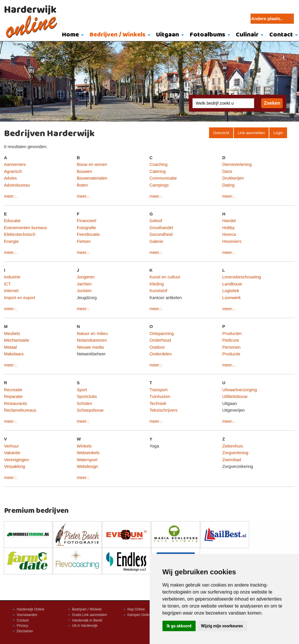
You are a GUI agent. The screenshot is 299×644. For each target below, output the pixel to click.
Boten (82, 185)
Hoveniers (232, 241)
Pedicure (231, 340)
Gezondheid (161, 234)
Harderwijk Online (31, 609)
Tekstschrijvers (164, 410)
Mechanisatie (17, 340)
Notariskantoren (92, 340)
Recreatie (13, 390)
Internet (11, 291)
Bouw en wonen (92, 164)
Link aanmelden (251, 133)
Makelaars (14, 354)
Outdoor (157, 347)
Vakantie (12, 453)
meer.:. (11, 196)
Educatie (12, 221)
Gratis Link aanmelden (90, 615)
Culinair (247, 35)
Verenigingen (17, 460)
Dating (228, 185)
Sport (82, 390)
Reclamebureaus (20, 410)
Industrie (12, 277)
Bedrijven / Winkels (118, 35)
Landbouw (232, 284)
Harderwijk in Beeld (87, 620)
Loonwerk (231, 298)
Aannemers (15, 164)
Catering (158, 171)
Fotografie (86, 228)
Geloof (156, 221)
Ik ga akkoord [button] (179, 626)
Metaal (10, 347)
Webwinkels (88, 453)
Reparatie (13, 396)
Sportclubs (87, 396)
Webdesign (87, 466)
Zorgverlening (235, 453)
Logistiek (231, 291)
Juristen (84, 291)
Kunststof (159, 291)
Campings (159, 185)
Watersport (87, 460)
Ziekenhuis (232, 446)
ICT (8, 284)
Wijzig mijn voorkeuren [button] (222, 626)
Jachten (84, 284)
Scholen (85, 403)
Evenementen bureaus (25, 228)
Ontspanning (162, 334)
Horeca (229, 234)
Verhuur (11, 446)
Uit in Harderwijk (85, 626)
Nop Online (136, 609)
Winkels (84, 446)
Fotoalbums (208, 35)
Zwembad (231, 460)
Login (278, 133)
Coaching (159, 164)
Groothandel (161, 228)
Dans (227, 171)
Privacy (23, 626)
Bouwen (85, 171)
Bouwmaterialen (92, 178)
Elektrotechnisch (20, 234)
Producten (232, 334)
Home (70, 35)
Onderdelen (161, 354)
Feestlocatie (88, 234)
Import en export (20, 298)
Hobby (228, 228)
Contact (23, 620)
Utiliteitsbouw (235, 396)
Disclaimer (25, 631)
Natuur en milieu (92, 334)
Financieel (87, 221)
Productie (231, 354)
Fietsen (84, 241)
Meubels (12, 334)
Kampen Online (140, 615)
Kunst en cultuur (165, 277)
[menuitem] (71, 35)
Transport (159, 390)
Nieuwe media (90, 347)
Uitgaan (168, 35)
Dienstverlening (237, 164)
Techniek (158, 403)
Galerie (156, 241)
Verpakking (15, 466)
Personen (231, 347)
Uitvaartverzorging (239, 390)
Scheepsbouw (90, 410)
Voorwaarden (27, 615)
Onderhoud (160, 340)
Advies (10, 178)
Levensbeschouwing (241, 277)
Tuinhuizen (160, 396)
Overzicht (221, 133)
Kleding (157, 284)
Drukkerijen (233, 178)
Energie (11, 241)
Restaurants (16, 403)
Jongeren (86, 277)
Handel (229, 221)
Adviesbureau (17, 185)
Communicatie (163, 178)
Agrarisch (13, 171)
